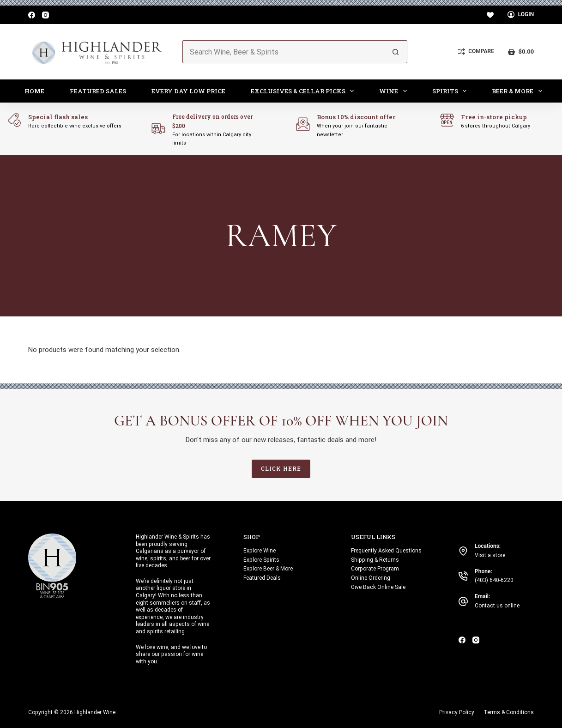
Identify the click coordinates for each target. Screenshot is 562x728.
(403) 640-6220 (494, 580)
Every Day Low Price (188, 91)
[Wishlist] (490, 15)
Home (34, 91)
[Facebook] (32, 15)
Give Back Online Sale (378, 587)
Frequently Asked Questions (386, 551)
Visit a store (490, 555)
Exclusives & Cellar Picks (304, 91)
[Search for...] (284, 52)
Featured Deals (262, 578)
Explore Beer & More (268, 569)
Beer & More (519, 91)
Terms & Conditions (509, 712)
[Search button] (396, 52)
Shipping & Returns (375, 560)
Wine (395, 91)
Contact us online (497, 606)
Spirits (451, 91)
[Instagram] (45, 15)
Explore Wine (260, 551)
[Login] (521, 15)
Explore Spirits (261, 560)
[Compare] (476, 52)
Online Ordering (371, 578)
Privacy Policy (457, 712)
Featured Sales (98, 91)
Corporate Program (375, 569)
